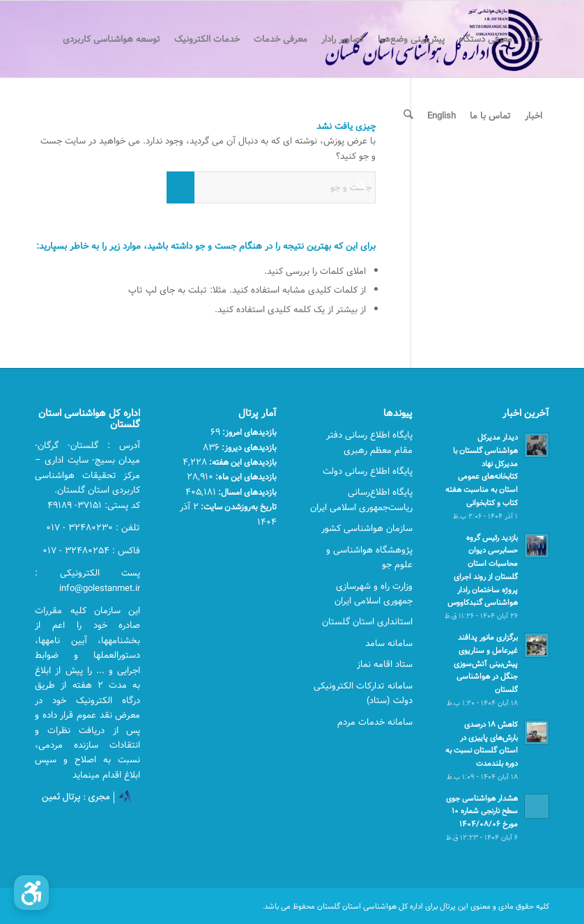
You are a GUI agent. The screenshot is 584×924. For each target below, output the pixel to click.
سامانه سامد (389, 643)
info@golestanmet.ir (100, 588)
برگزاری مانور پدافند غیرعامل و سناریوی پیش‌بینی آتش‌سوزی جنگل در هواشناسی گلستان (486, 663)
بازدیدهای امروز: (248, 432)
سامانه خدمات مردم (375, 722)
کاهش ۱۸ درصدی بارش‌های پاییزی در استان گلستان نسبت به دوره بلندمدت (482, 744)
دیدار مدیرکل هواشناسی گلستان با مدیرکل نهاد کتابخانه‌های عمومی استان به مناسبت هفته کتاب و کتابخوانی (482, 470)
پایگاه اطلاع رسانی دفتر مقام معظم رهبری (369, 442)
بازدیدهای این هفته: (242, 462)
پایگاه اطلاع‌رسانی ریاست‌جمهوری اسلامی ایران (361, 499)
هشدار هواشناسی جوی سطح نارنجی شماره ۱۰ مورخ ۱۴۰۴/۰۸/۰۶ (482, 811)
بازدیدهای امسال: (246, 492)
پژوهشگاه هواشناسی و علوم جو (369, 557)
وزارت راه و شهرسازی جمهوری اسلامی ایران (374, 593)
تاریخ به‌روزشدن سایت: (238, 507)
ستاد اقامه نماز (385, 664)
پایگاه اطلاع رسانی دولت (368, 471)
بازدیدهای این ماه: (245, 477)
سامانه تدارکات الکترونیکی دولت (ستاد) (363, 693)
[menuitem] (534, 39)
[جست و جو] (409, 116)
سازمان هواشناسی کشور (367, 528)
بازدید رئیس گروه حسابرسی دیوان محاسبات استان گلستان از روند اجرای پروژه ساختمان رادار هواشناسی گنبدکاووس (483, 570)
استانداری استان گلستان (367, 622)
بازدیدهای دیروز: (248, 447)
